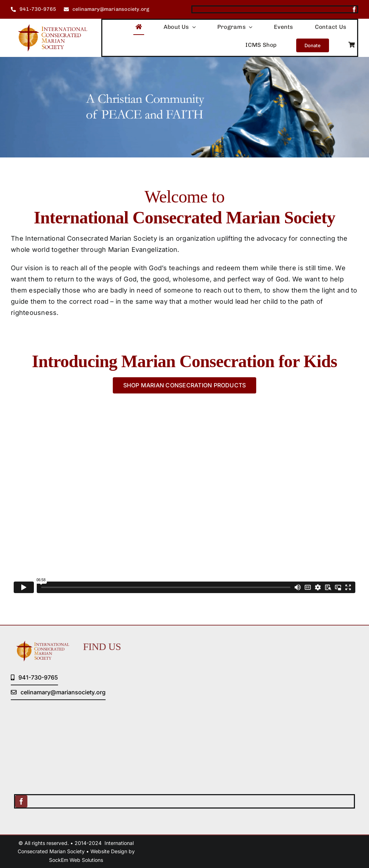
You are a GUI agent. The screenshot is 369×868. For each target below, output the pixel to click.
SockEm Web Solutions (76, 860)
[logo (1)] (49, 27)
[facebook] (354, 9)
